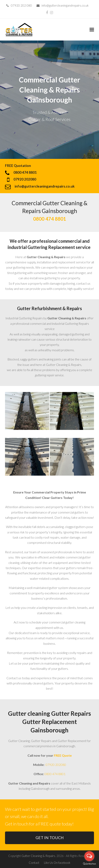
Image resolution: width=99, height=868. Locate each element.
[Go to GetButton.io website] (89, 864)
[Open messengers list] (89, 856)
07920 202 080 (21, 5)
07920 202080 (56, 765)
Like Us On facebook (57, 863)
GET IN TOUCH (50, 838)
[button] (92, 29)
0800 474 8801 (55, 774)
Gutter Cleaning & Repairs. (39, 856)
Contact (34, 863)
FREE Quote (63, 755)
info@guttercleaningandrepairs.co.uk (65, 5)
